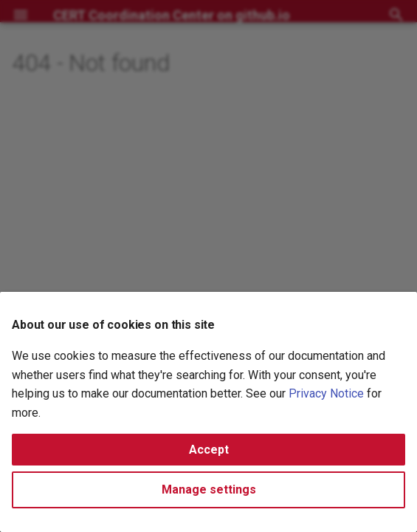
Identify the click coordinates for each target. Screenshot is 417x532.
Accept (209, 450)
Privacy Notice (326, 393)
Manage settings (209, 490)
